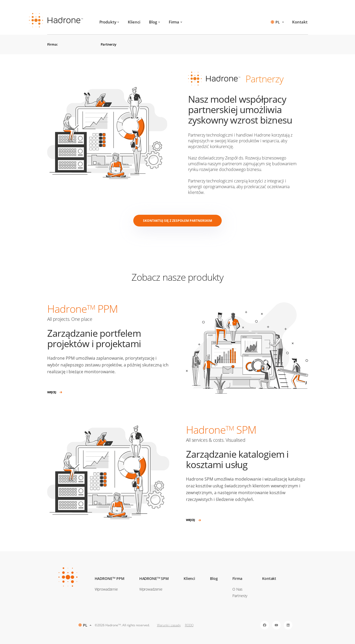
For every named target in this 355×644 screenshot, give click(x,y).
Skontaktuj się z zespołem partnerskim (177, 221)
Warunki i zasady (169, 625)
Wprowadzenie (106, 589)
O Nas (237, 589)
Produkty (109, 22)
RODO (189, 625)
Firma (175, 22)
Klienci (134, 22)
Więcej (55, 392)
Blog (154, 22)
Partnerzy (109, 44)
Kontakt (300, 22)
